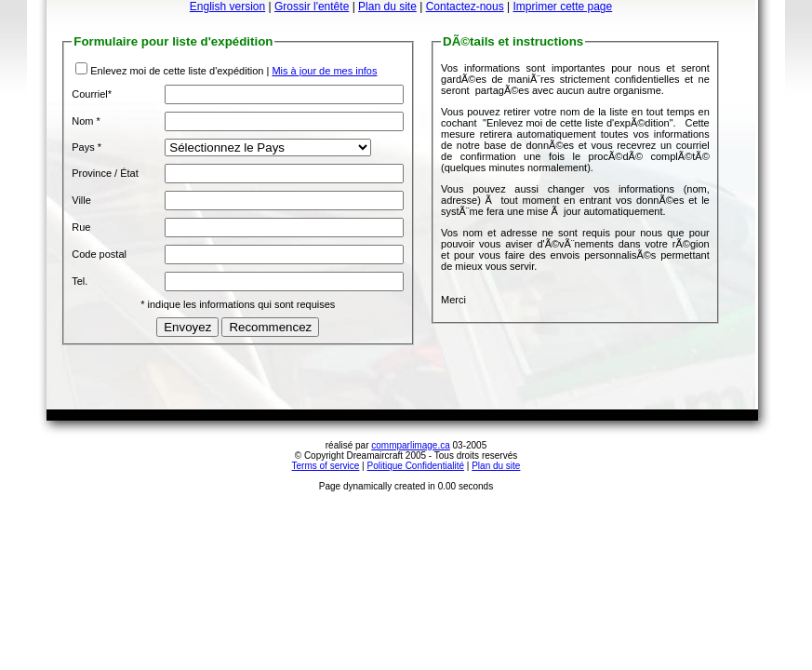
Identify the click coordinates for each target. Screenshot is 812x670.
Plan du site (387, 7)
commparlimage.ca (410, 445)
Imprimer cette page (562, 7)
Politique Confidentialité (416, 466)
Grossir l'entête (312, 7)
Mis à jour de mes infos (324, 71)
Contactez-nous (465, 7)
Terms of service (326, 466)
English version (227, 7)
